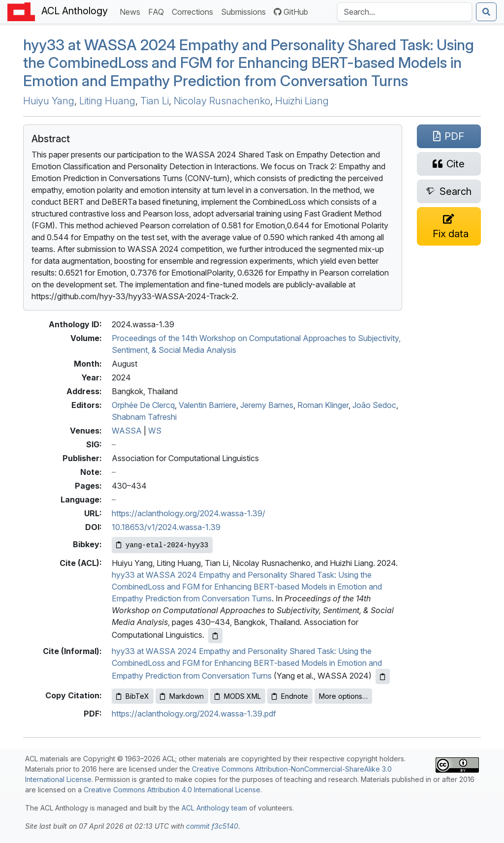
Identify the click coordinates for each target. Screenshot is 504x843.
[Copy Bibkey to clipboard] (162, 545)
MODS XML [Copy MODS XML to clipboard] (238, 696)
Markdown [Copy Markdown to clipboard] (182, 696)
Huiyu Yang (49, 101)
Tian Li (155, 101)
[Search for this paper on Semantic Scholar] (449, 191)
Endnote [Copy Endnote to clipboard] (290, 696)
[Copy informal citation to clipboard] (383, 676)
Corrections (194, 11)
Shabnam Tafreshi (144, 417)
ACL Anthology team (214, 808)
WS (155, 431)
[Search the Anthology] (405, 12)
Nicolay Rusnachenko (222, 101)
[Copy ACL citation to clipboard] (215, 636)
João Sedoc (374, 405)
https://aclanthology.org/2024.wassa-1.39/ (189, 513)
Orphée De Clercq (143, 405)
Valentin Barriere (207, 405)
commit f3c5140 (212, 826)
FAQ (158, 11)
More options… (343, 696)
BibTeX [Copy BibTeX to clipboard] (133, 696)
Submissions (245, 11)
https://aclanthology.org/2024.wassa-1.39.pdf (194, 714)
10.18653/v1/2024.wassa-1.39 (166, 527)
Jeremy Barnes (267, 405)
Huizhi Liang (302, 101)
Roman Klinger (323, 405)
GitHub (291, 12)
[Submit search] (486, 12)
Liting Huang (107, 101)
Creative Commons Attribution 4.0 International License (172, 790)
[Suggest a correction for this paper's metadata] (449, 226)
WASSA (127, 431)
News (132, 11)
